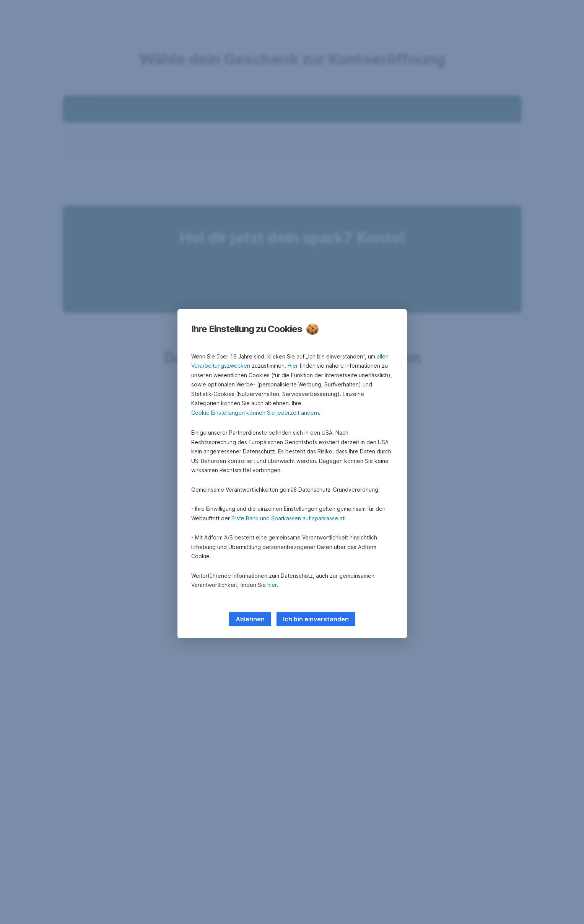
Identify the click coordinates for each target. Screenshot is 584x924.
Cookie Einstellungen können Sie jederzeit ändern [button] (255, 413)
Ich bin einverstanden (316, 619)
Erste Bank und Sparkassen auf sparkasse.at (288, 518)
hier (272, 585)
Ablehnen (250, 619)
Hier (293, 366)
